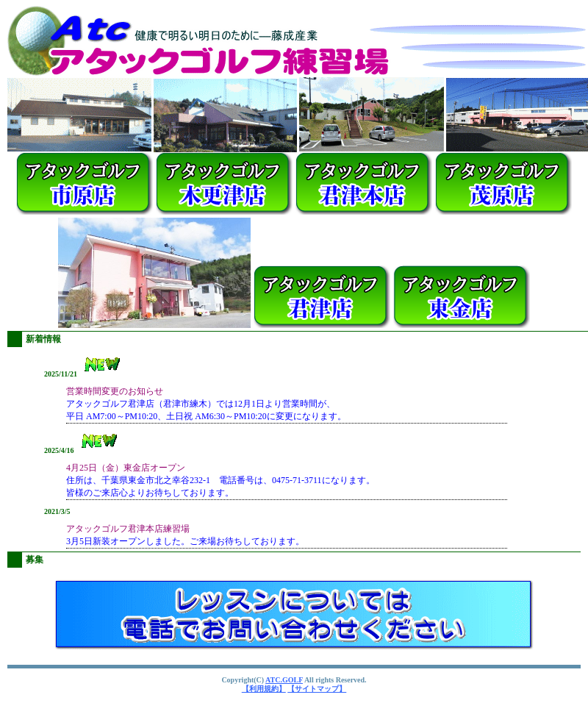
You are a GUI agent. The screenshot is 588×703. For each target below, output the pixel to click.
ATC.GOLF (284, 680)
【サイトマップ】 (317, 689)
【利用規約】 (264, 689)
